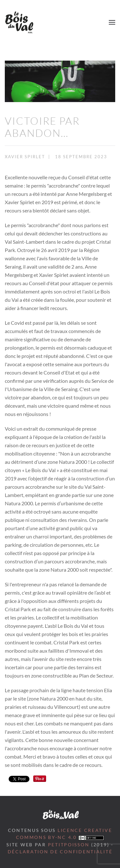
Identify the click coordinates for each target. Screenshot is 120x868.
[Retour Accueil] (19, 22)
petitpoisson (69, 845)
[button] (112, 22)
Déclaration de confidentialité (60, 852)
